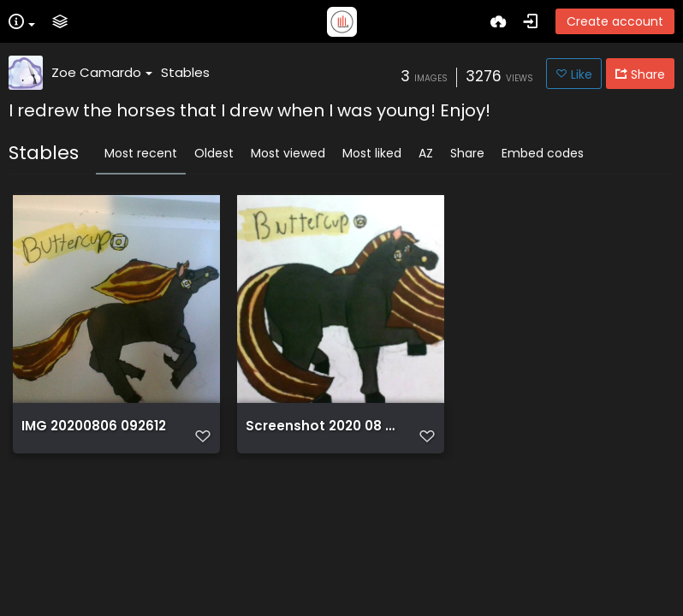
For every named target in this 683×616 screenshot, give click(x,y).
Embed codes (543, 153)
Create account (615, 21)
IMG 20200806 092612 (94, 426)
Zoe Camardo (102, 72)
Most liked (372, 153)
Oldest (214, 153)
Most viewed (288, 153)
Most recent (141, 153)
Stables (185, 72)
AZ (426, 153)
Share (467, 153)
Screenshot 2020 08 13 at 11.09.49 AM (322, 426)
